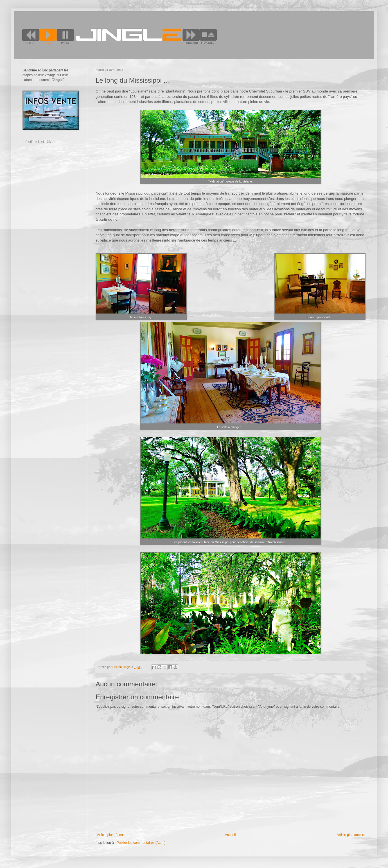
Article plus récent (110, 835)
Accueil (230, 835)
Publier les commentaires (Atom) (141, 843)
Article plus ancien (350, 835)
